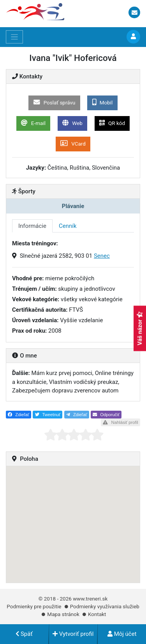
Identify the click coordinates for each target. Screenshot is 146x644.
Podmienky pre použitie (34, 606)
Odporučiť (106, 415)
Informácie (32, 226)
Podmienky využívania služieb (105, 606)
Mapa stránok (63, 614)
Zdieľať (18, 415)
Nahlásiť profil (120, 422)
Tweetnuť (48, 415)
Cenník (68, 226)
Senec (102, 256)
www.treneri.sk (90, 599)
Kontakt (97, 614)
